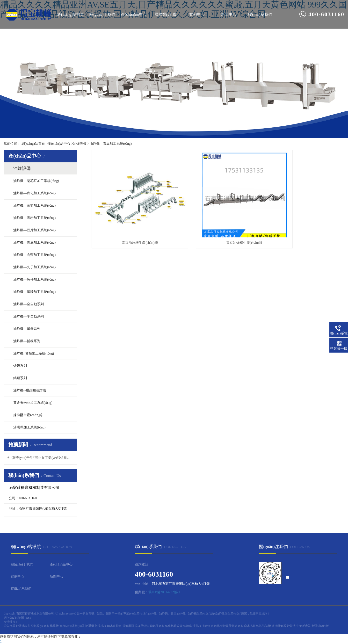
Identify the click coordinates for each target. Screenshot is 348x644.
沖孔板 (197, 626)
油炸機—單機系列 (27, 329)
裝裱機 (267, 626)
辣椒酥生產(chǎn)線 (28, 415)
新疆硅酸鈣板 (320, 626)
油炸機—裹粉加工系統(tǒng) (34, 218)
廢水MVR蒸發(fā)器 (72, 626)
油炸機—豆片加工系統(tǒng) (34, 230)
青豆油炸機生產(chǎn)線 (131, 226)
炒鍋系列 (20, 366)
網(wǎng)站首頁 (71, 14)
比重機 (55, 626)
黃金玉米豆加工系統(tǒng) (33, 403)
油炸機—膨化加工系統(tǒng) (34, 193)
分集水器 (10, 626)
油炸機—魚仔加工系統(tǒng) (34, 279)
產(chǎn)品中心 (134, 14)
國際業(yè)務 (166, 14)
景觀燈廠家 (236, 626)
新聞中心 (229, 14)
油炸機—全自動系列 (29, 304)
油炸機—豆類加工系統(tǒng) (34, 206)
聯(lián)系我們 (260, 14)
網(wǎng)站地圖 (14, 618)
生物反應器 (304, 626)
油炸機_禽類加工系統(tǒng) (34, 353)
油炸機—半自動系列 (29, 316)
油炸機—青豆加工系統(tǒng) (111, 144)
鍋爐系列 (20, 378)
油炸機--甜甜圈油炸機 (30, 390)
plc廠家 (45, 626)
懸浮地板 (101, 626)
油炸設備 (80, 144)
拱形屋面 (128, 626)
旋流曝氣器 (279, 626)
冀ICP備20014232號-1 (164, 592)
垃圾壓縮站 (142, 626)
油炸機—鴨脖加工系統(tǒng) (34, 292)
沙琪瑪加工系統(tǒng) (29, 427)
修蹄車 (188, 626)
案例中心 (197, 14)
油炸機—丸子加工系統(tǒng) (34, 267)
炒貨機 (292, 626)
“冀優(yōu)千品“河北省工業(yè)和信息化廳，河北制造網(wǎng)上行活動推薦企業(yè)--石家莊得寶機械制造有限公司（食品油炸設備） (42, 458)
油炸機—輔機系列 (27, 341)
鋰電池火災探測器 (28, 626)
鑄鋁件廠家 (157, 626)
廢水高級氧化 (253, 626)
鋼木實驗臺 (115, 626)
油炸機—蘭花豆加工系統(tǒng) (36, 181)
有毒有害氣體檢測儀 (215, 626)
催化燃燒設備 (174, 626)
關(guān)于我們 (102, 14)
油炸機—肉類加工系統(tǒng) (34, 255)
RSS (28, 618)
